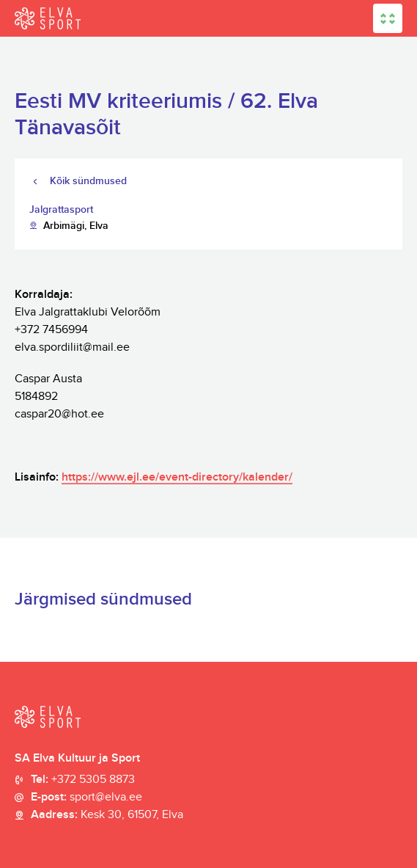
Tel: (83, 780)
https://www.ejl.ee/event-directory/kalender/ (177, 477)
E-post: (86, 798)
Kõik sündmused (88, 181)
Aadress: (107, 815)
